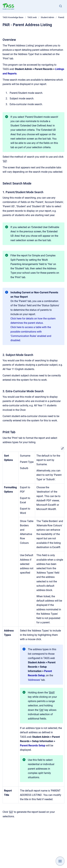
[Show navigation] (60, 861)
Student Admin (47, 17)
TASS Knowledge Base (13, 17)
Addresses (34, 680)
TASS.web (32, 17)
